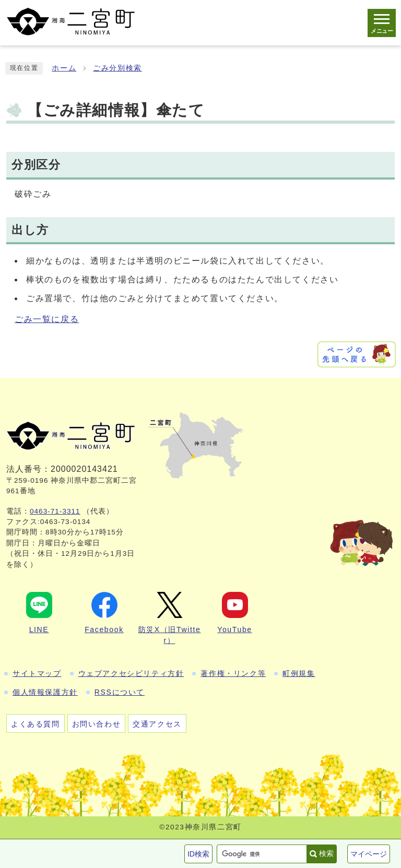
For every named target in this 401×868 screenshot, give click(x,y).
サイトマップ (37, 673)
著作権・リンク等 (233, 673)
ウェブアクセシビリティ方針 (131, 673)
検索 (326, 853)
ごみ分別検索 (117, 68)
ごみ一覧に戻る (47, 319)
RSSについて (120, 692)
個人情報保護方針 (45, 692)
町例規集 (299, 673)
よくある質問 (36, 724)
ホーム (64, 68)
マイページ (369, 854)
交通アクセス (157, 724)
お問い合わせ (97, 724)
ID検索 (198, 854)
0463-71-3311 (55, 511)
